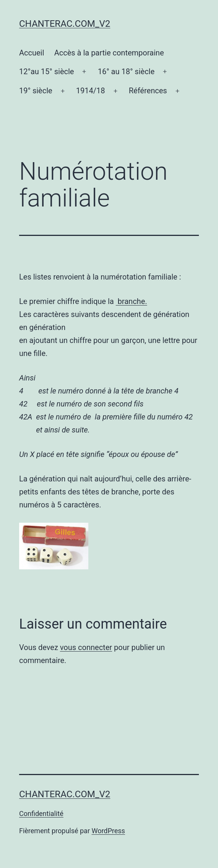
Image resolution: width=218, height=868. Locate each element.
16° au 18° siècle (126, 72)
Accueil (32, 53)
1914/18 (91, 91)
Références (148, 91)
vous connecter (86, 647)
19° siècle (36, 91)
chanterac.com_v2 (65, 24)
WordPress (108, 831)
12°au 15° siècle (46, 72)
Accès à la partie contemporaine (109, 53)
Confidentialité (41, 814)
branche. (132, 301)
